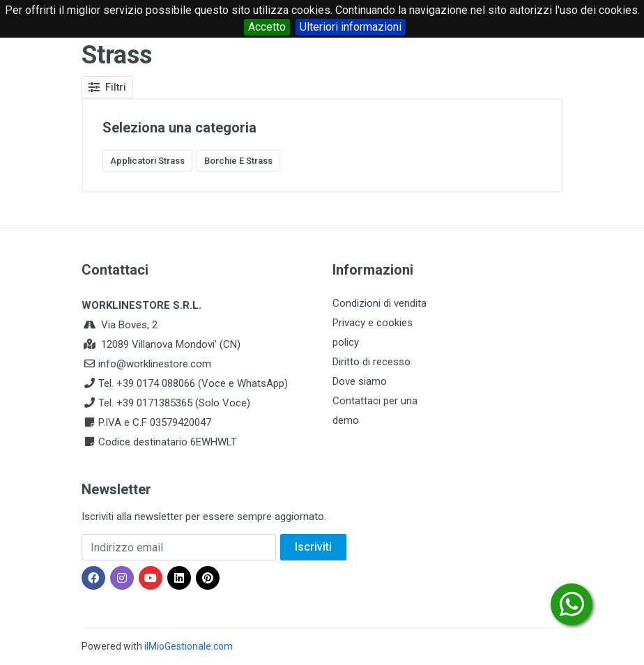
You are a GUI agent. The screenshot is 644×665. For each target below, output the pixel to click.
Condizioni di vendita (379, 303)
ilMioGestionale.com (189, 646)
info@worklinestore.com (155, 364)
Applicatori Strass (147, 161)
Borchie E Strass (238, 161)
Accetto (267, 27)
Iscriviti (313, 547)
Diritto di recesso (371, 362)
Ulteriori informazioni (351, 27)
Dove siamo (360, 381)
